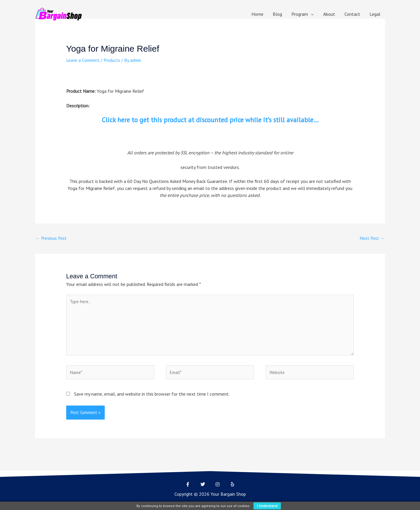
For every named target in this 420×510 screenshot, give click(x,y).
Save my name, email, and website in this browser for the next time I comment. (152, 398)
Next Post (371, 238)
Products (115, 60)
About (329, 14)
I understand (267, 506)
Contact (352, 14)
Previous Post (52, 238)
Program (300, 14)
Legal (375, 14)
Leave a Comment (84, 60)
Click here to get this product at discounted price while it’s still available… (210, 120)
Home (257, 14)
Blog (277, 14)
